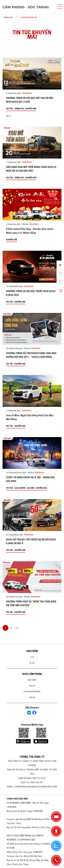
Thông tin (19, 109)
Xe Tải (32, 663)
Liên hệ (32, 697)
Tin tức (9, 109)
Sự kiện (31, 488)
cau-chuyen (20, 488)
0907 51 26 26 (39, 778)
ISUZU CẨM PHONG (32, 674)
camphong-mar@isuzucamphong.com (36, 787)
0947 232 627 (37, 782)
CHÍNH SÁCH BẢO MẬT (17, 799)
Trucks (25, 224)
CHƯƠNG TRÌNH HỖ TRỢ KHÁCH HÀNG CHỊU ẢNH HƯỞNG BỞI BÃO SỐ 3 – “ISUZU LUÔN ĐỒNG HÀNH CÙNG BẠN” (31, 357)
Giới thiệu (32, 680)
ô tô (32, 657)
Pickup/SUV (27, 93)
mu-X (8, 116)
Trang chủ (8, 17)
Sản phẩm (32, 651)
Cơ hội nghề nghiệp (32, 692)
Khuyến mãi (31, 109)
